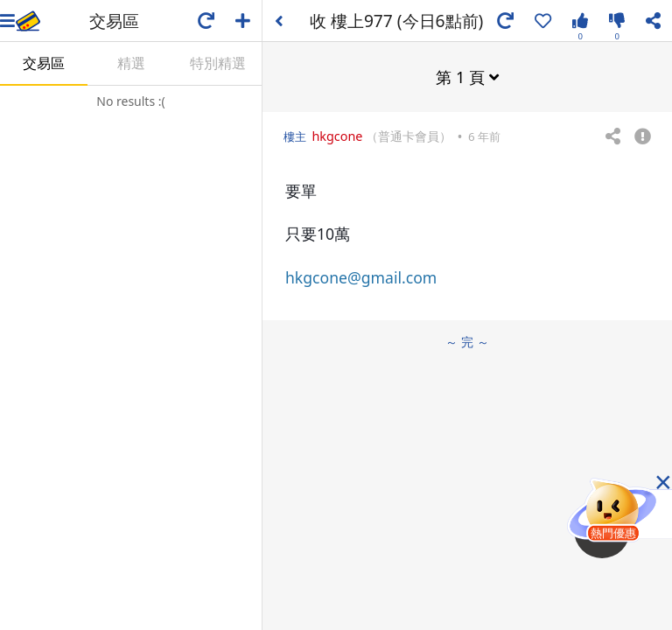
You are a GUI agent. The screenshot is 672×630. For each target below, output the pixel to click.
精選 (131, 63)
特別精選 (218, 63)
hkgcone (337, 136)
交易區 (44, 63)
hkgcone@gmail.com (361, 277)
